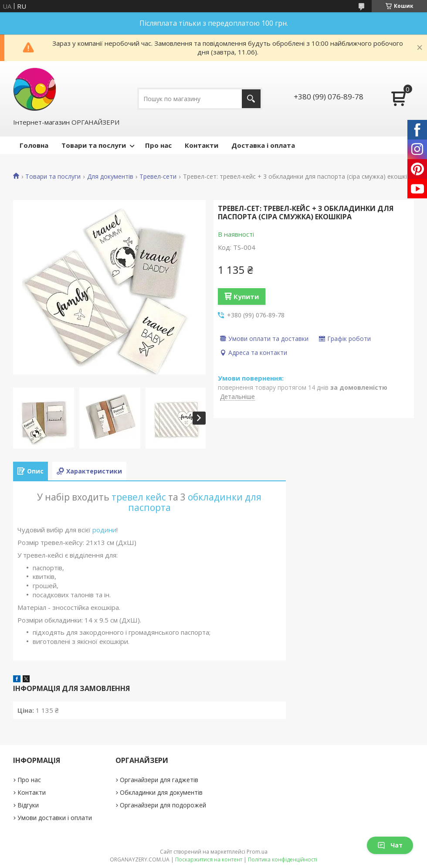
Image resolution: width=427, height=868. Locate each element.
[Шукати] (251, 99)
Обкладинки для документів (161, 792)
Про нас (158, 145)
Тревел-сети (158, 177)
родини (104, 530)
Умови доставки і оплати (55, 818)
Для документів (110, 177)
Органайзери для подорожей (163, 805)
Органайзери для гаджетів (159, 780)
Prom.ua (257, 852)
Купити (246, 296)
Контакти (202, 145)
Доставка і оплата (263, 145)
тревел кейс (139, 497)
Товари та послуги (94, 145)
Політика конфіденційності (283, 859)
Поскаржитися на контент (209, 859)
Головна (34, 145)
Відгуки (28, 805)
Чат (390, 845)
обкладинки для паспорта (195, 502)
